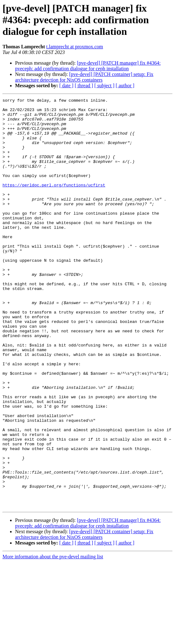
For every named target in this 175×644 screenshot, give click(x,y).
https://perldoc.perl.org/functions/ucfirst (54, 203)
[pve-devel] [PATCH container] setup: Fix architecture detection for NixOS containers (84, 77)
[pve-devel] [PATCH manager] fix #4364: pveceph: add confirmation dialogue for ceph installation (88, 66)
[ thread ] (84, 86)
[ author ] (125, 86)
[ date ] (66, 86)
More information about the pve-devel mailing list (53, 639)
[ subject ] (104, 86)
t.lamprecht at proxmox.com (74, 47)
